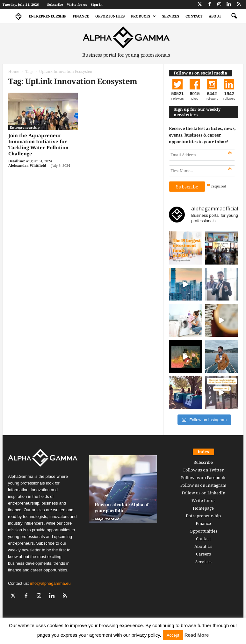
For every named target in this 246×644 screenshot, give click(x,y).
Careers (203, 554)
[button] (234, 16)
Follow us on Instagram (203, 485)
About (215, 16)
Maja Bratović (107, 519)
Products (143, 16)
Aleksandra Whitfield (27, 165)
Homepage (203, 508)
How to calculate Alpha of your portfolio (122, 508)
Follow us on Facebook (203, 478)
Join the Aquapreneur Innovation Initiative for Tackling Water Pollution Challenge (38, 144)
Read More (197, 635)
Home (14, 71)
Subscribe (55, 4)
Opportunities (110, 16)
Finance (81, 16)
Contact (194, 16)
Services (171, 16)
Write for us (77, 4)
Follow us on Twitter (203, 470)
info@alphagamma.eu (50, 583)
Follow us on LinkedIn (203, 493)
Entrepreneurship (47, 16)
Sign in (97, 4)
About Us (203, 546)
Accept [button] (173, 635)
